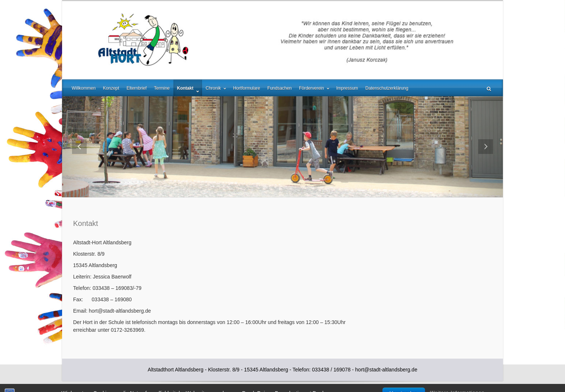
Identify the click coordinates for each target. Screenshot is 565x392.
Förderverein (312, 88)
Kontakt (186, 88)
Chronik (214, 88)
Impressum (347, 88)
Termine (162, 88)
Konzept (111, 88)
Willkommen (84, 88)
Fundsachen (280, 88)
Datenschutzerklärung (387, 88)
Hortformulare (246, 88)
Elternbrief (136, 88)
